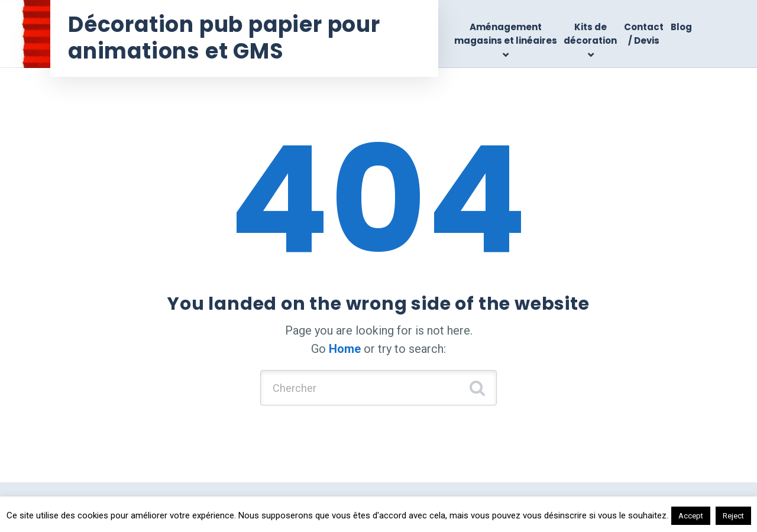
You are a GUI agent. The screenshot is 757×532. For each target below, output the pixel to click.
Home (345, 349)
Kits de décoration (590, 34)
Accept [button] (691, 516)
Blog (681, 27)
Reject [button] (733, 516)
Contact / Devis (644, 34)
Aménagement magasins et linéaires (506, 34)
